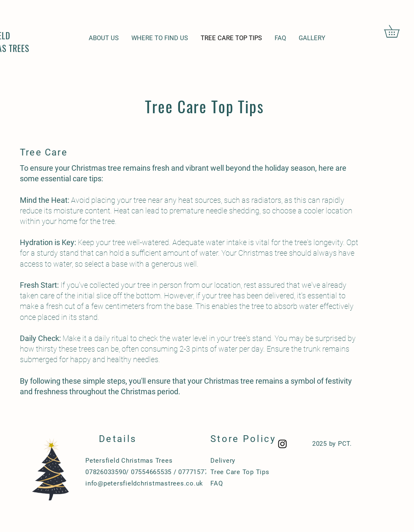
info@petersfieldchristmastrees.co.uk (144, 483)
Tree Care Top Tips (240, 472)
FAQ (217, 483)
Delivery (223, 461)
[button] (398, 31)
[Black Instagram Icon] (282, 444)
